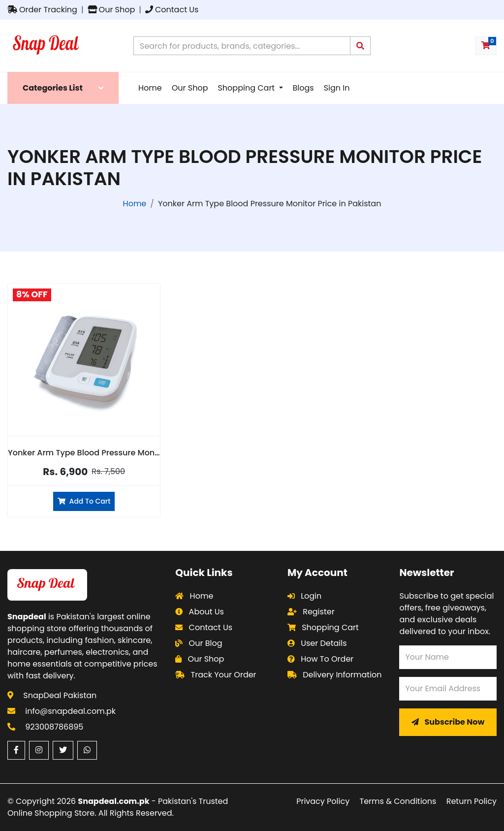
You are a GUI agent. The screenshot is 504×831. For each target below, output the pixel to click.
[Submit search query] (360, 46)
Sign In (337, 88)
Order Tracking (42, 10)
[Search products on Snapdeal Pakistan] (242, 46)
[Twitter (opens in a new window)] (63, 750)
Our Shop (111, 10)
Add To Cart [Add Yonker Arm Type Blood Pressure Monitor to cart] (84, 501)
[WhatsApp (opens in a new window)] (87, 750)
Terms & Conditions (398, 801)
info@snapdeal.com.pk (70, 711)
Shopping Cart (247, 88)
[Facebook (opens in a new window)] (16, 750)
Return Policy (472, 801)
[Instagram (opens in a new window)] (39, 750)
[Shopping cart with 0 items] (486, 46)
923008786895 (54, 727)
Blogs (303, 88)
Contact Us (172, 10)
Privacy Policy (323, 801)
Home (150, 88)
